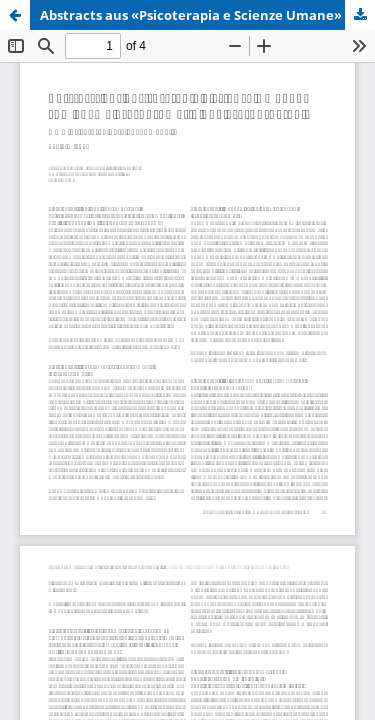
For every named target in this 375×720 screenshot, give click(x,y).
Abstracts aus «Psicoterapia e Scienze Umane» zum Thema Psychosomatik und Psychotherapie (207, 15)
